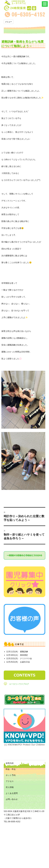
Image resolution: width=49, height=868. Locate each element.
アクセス (10, 781)
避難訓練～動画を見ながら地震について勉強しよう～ (22, 44)
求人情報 (10, 787)
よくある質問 (12, 793)
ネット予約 (11, 775)
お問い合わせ (12, 799)
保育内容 (10, 763)
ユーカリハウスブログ (19, 684)
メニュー (8, 22)
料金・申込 (11, 769)
